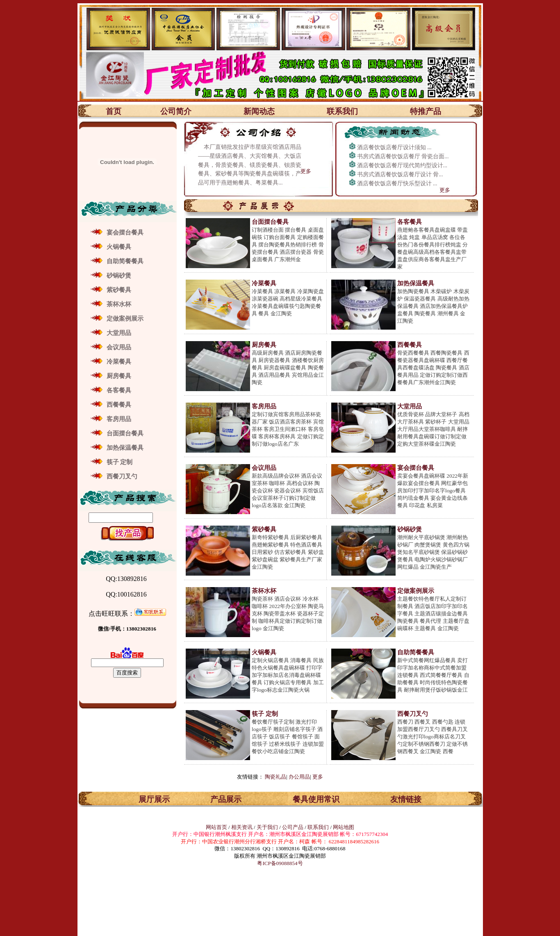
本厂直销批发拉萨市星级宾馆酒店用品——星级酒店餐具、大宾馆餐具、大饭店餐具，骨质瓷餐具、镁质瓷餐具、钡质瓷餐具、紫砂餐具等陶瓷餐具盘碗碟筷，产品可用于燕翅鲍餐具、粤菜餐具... (250, 165)
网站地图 (344, 827)
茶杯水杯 (119, 304)
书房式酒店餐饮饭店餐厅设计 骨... (400, 174)
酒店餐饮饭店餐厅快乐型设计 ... (397, 183)
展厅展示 (154, 799)
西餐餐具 (119, 405)
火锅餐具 (119, 247)
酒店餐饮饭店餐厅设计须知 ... (394, 147)
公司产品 (293, 827)
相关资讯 (242, 827)
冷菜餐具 (119, 362)
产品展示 (226, 799)
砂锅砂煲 (119, 276)
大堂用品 (119, 333)
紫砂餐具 (119, 290)
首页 (114, 111)
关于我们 (268, 827)
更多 (306, 171)
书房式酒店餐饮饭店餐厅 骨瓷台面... (403, 156)
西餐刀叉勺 (122, 476)
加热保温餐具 (125, 448)
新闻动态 (259, 111)
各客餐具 (119, 390)
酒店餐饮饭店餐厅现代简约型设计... (402, 165)
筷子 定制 (120, 462)
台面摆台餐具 (125, 433)
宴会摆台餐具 (125, 232)
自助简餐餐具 (125, 261)
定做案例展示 (125, 319)
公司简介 (176, 111)
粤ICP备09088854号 (280, 863)
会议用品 (119, 347)
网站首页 (216, 827)
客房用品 (119, 419)
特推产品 (426, 111)
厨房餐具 (119, 376)
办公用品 (299, 777)
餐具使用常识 (316, 799)
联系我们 (342, 111)
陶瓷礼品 (275, 777)
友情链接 (406, 799)
